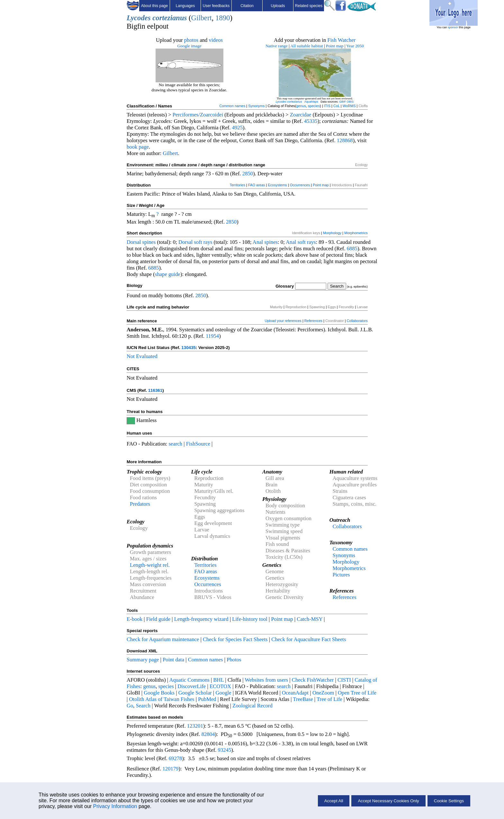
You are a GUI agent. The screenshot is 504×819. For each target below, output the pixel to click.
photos (191, 40)
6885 (352, 248)
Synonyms (256, 106)
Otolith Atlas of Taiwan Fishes (162, 699)
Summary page (143, 660)
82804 (208, 734)
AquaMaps (311, 102)
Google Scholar (195, 693)
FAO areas (257, 185)
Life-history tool (250, 619)
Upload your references (283, 321)
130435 (188, 348)
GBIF (342, 102)
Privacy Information (115, 806)
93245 (225, 750)
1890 (223, 18)
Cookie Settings (449, 801)
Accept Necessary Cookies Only (388, 801)
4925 (237, 128)
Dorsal (134, 242)
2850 (248, 174)
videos (216, 40)
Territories (238, 185)
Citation (247, 6)
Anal (258, 242)
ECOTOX (220, 686)
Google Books (159, 693)
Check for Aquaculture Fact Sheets (309, 639)
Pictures (341, 575)
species (314, 106)
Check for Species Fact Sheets (235, 639)
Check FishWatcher (313, 680)
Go (130, 706)
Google (224, 693)
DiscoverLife (192, 686)
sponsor (453, 27)
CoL (337, 106)
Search (143, 706)
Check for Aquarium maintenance (163, 639)
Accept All (334, 801)
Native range (276, 46)
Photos (234, 660)
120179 (170, 769)
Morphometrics (356, 233)
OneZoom (323, 693)
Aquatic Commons (189, 680)
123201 (195, 726)
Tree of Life (329, 699)
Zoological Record (252, 706)
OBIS (350, 102)
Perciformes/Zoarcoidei (198, 115)
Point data (173, 660)
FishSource (198, 444)
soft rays (203, 242)
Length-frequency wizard (201, 619)
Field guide (158, 619)
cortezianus (170, 18)
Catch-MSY (310, 619)
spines (149, 242)
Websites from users (267, 680)
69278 (175, 758)
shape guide (168, 274)
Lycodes (139, 18)
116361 (155, 390)
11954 (212, 336)
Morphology (332, 233)
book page (138, 147)
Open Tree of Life (357, 693)
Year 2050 (355, 46)
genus (301, 106)
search (176, 444)
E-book (135, 619)
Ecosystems (278, 185)
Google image (189, 46)
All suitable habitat (306, 46)
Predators (140, 504)
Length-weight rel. (150, 565)
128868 (345, 140)
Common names (232, 106)
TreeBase (303, 699)
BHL (219, 680)
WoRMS (349, 106)
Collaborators (357, 321)
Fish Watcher (341, 40)
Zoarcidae (301, 115)
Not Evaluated (142, 356)
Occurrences (300, 185)
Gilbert (202, 18)
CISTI (344, 680)
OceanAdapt (295, 693)
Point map (335, 46)
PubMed (207, 699)
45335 (311, 121)
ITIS (327, 106)
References (313, 321)
